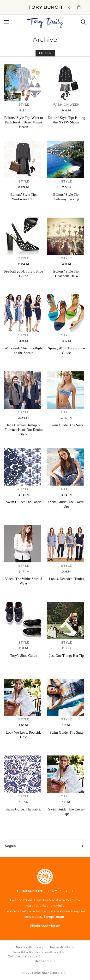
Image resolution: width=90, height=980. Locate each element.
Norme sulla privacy (30, 947)
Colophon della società (24, 956)
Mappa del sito (45, 961)
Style (24, 105)
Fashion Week (66, 105)
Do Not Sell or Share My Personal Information (39, 952)
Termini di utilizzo (62, 947)
